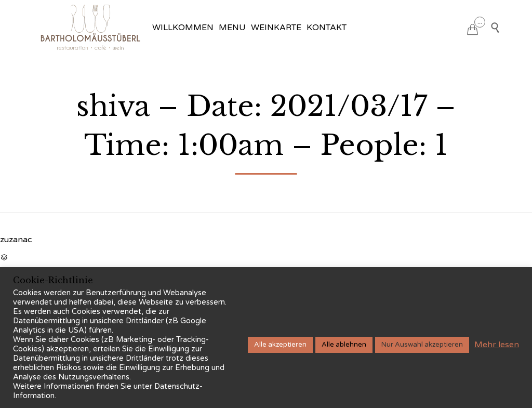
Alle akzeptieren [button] (280, 345)
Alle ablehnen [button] (344, 345)
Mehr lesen (497, 345)
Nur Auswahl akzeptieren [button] (422, 345)
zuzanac (16, 240)
